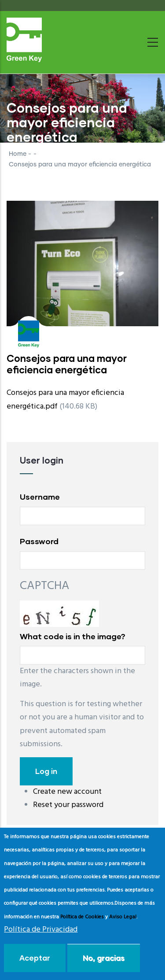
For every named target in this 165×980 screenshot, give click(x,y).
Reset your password (68, 805)
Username (40, 497)
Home (18, 154)
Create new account (67, 792)
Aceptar (35, 958)
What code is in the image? (73, 636)
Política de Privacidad (41, 930)
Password (39, 541)
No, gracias (104, 958)
